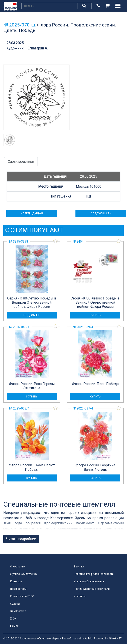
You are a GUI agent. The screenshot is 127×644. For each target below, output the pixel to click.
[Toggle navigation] (118, 6)
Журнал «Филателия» (24, 574)
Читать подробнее (21, 539)
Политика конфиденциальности (94, 574)
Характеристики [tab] (21, 162)
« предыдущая (32, 213)
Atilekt (89, 639)
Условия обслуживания (89, 581)
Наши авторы (18, 589)
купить (95, 315)
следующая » (101, 213)
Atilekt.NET (115, 639)
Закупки (79, 567)
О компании (18, 567)
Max (14, 626)
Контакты (80, 596)
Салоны (15, 604)
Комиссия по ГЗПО (22, 596)
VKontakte (18, 611)
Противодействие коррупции (92, 589)
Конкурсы (16, 581)
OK (13, 619)
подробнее (32, 315)
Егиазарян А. (38, 48)
